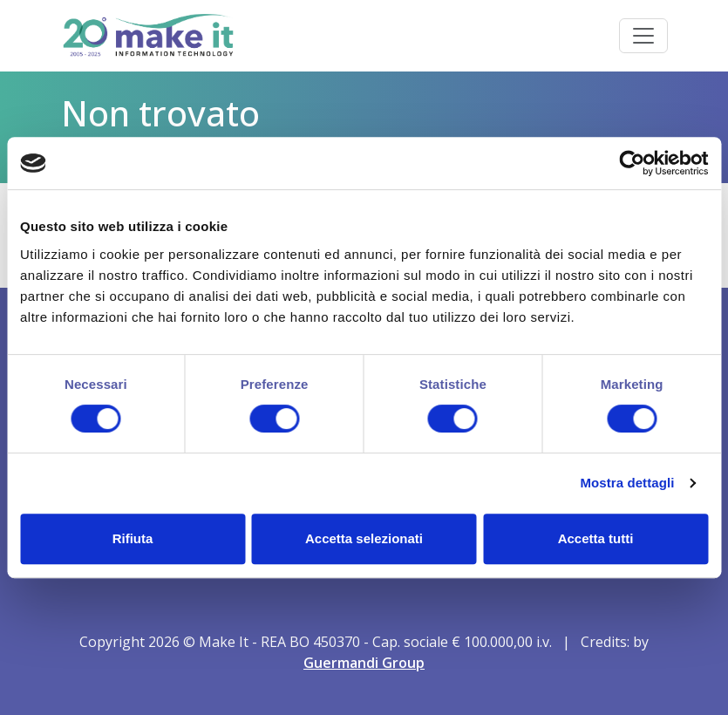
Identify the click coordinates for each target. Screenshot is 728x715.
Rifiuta (133, 538)
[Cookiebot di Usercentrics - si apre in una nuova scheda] (632, 163)
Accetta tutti (596, 538)
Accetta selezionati (364, 538)
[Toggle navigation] (643, 36)
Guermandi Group (364, 663)
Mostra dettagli (627, 483)
